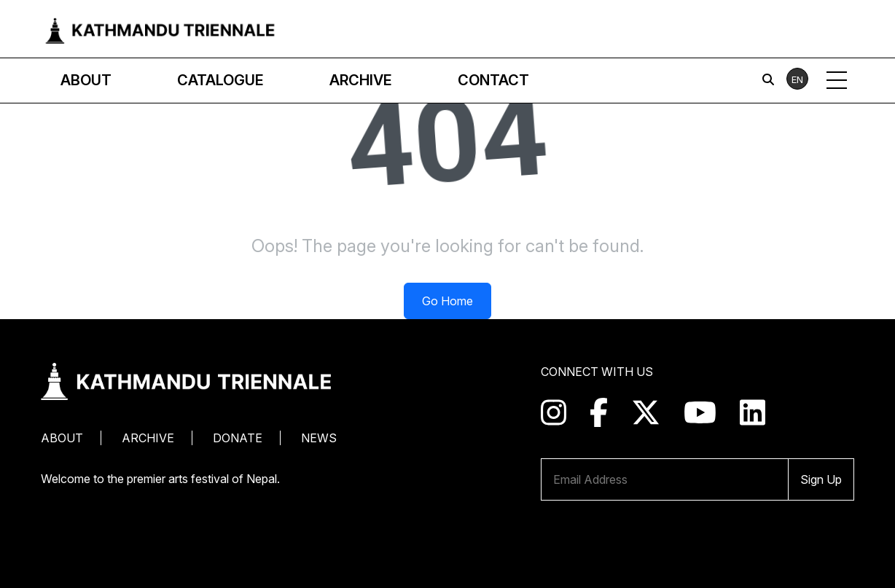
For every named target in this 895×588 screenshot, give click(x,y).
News (319, 438)
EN (797, 79)
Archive (148, 438)
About (62, 438)
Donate (238, 438)
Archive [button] (361, 80)
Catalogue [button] (220, 80)
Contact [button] (493, 80)
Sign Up (821, 479)
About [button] (86, 80)
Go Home (447, 301)
